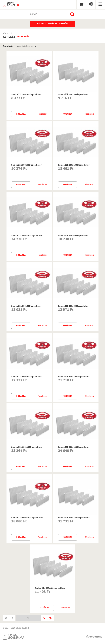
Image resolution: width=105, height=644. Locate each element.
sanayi (34, 14)
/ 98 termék (23, 37)
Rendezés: (8, 47)
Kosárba (21, 114)
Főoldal (7, 34)
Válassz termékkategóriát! (53, 24)
